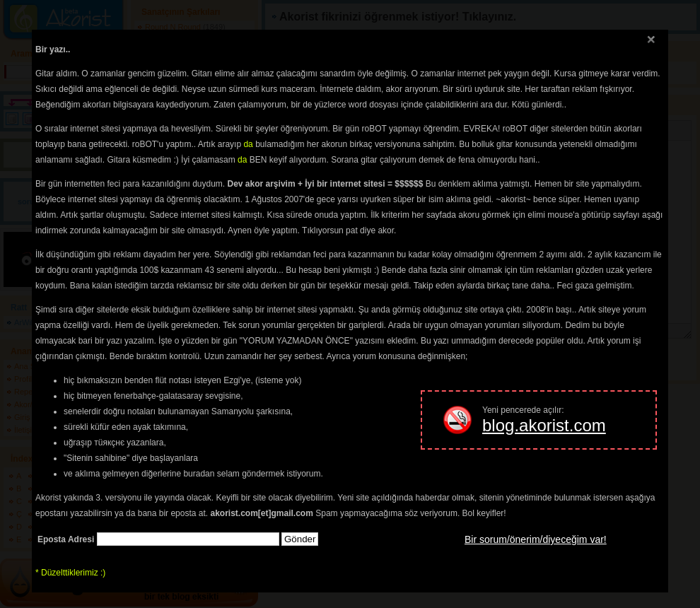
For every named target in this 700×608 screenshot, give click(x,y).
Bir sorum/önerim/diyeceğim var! (536, 539)
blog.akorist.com (544, 425)
